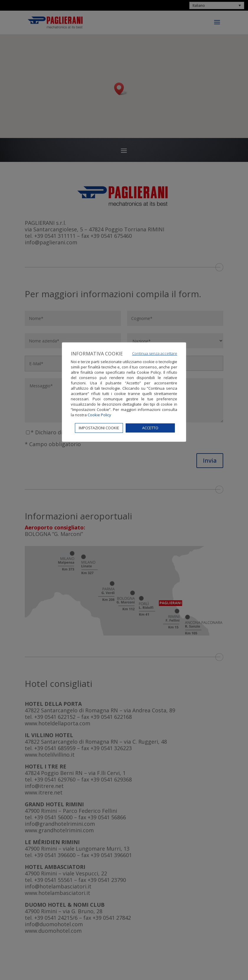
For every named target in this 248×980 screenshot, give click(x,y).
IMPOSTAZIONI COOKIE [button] (99, 428)
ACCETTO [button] (150, 428)
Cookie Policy (99, 415)
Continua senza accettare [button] (155, 353)
